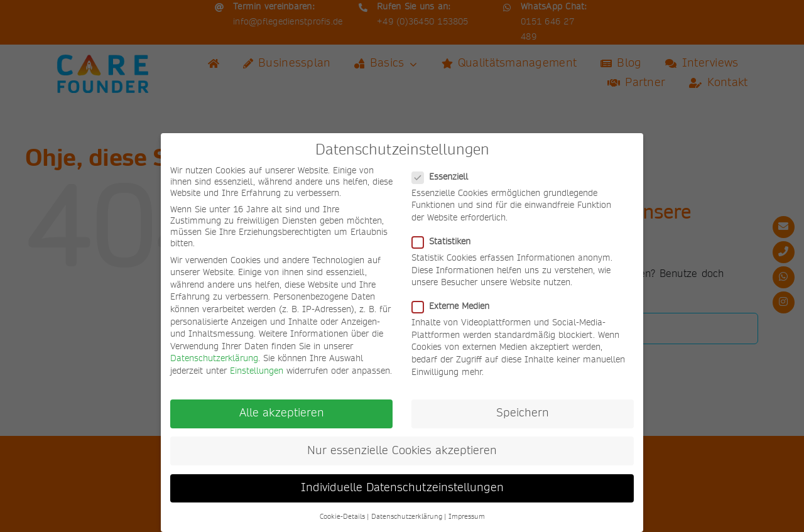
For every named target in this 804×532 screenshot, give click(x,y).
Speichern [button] (523, 413)
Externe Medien (456, 307)
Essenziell (445, 177)
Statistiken (446, 242)
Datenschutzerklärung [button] (407, 517)
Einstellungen (257, 371)
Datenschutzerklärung (214, 359)
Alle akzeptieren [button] (282, 413)
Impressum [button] (467, 517)
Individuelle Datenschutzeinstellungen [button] (402, 488)
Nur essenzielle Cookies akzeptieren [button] (402, 451)
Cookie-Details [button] (342, 517)
